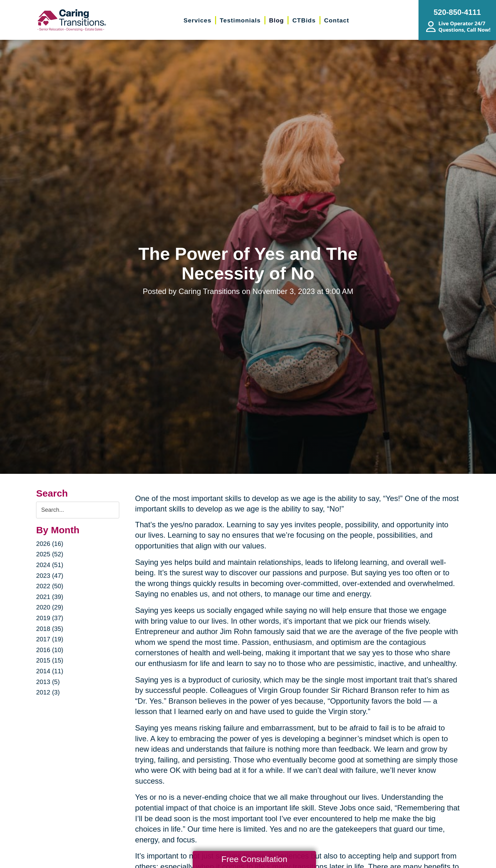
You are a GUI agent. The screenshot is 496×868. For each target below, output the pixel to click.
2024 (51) (50, 565)
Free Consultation (254, 859)
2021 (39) (50, 597)
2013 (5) (48, 682)
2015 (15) (50, 660)
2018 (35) (50, 629)
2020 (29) (50, 607)
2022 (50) (50, 586)
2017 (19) (50, 639)
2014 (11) (50, 671)
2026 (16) (50, 544)
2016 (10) (50, 650)
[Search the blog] (78, 510)
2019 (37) (50, 618)
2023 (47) (50, 576)
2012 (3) (48, 692)
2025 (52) (50, 554)
